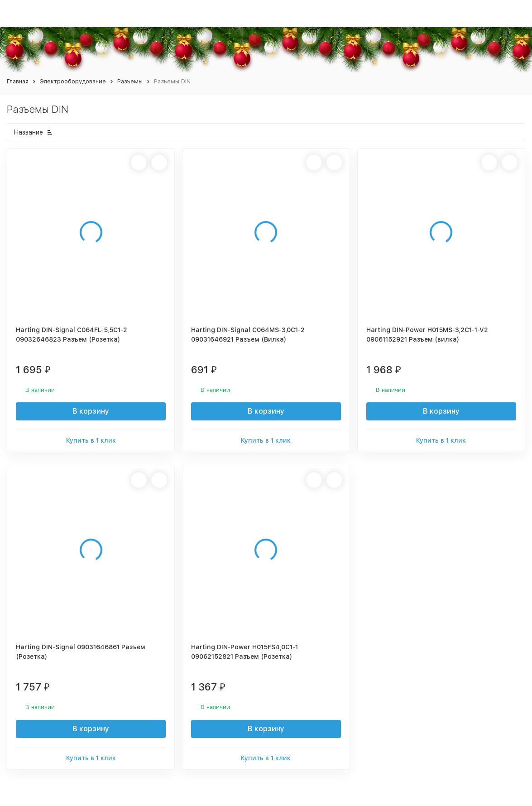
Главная (18, 81)
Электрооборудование (73, 81)
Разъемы (130, 81)
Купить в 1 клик (91, 440)
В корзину (91, 411)
